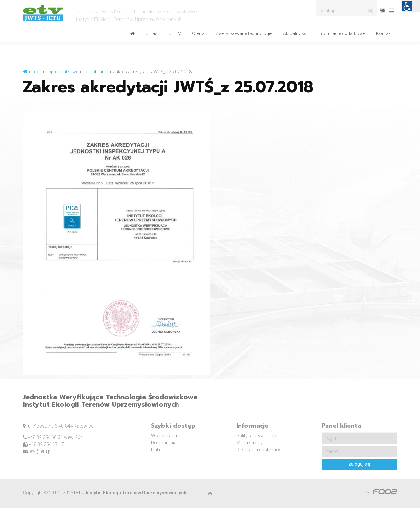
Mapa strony (249, 443)
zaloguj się (359, 464)
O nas (151, 33)
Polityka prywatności (258, 436)
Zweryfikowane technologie (244, 33)
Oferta (198, 33)
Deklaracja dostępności (261, 450)
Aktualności (295, 33)
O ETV (175, 33)
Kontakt (384, 33)
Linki (156, 450)
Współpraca (164, 436)
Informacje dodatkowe (342, 33)
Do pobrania (164, 443)
